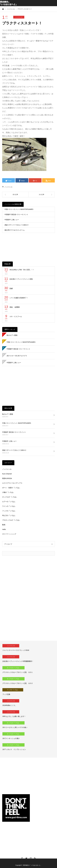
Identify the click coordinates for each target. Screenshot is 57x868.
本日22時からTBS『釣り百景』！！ (22, 270)
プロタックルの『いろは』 (11, 520)
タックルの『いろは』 (10, 497)
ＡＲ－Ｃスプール (16, 317)
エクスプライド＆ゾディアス (12, 483)
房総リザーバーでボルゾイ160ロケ (17, 225)
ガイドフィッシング (9, 534)
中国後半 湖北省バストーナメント (16, 214)
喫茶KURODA (7, 478)
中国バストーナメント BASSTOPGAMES (19, 209)
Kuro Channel (7, 474)
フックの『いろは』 (9, 511)
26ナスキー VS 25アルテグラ (17, 356)
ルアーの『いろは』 (9, 502)
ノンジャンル (19, 17)
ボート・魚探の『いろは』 (11, 488)
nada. (4, 529)
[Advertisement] (28, 245)
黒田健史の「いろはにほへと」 (32, 865)
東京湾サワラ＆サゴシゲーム (15, 230)
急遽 (11, 288)
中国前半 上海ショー (12, 220)
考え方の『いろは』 (9, 515)
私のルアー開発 (12, 335)
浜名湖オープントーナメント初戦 (22, 279)
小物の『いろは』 (8, 492)
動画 (4, 525)
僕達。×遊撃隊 (15, 307)
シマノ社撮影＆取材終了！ (19, 298)
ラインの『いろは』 (9, 506)
